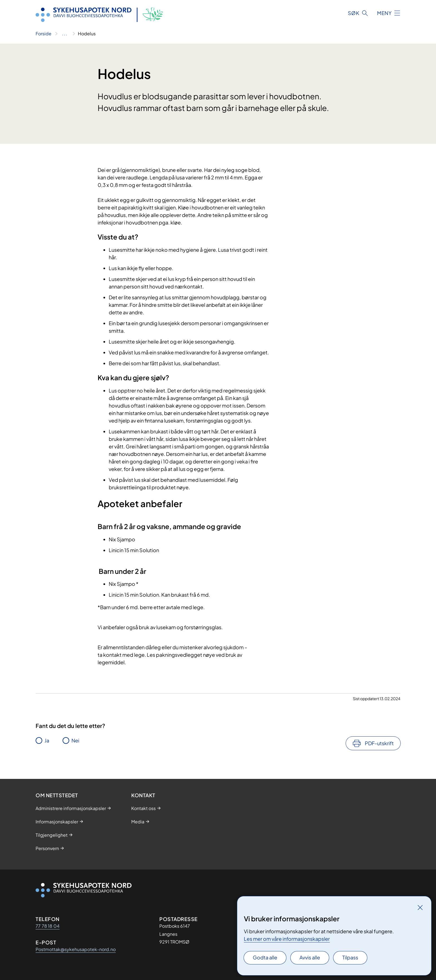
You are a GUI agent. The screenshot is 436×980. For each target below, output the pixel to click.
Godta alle (265, 957)
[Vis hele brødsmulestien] (65, 34)
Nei (75, 740)
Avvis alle (310, 957)
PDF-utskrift (379, 743)
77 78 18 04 (48, 926)
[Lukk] (420, 907)
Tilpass (350, 957)
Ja (47, 740)
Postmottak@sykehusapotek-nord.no (76, 949)
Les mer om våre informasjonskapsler (287, 939)
